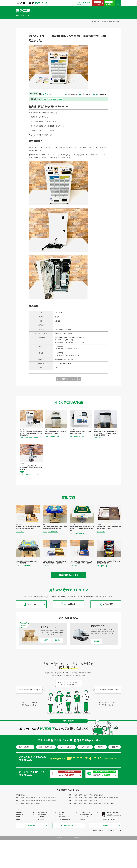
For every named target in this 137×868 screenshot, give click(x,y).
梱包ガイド (58, 640)
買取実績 (97, 22)
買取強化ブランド (42, 815)
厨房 (102, 22)
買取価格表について (64, 817)
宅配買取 (46, 640)
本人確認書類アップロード (69, 825)
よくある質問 (41, 817)
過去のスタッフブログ (113, 830)
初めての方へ (19, 812)
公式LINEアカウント (85, 812)
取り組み (113, 819)
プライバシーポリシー (86, 817)
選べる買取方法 (20, 815)
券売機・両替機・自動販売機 (112, 22)
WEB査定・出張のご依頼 (86, 815)
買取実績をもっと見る (68, 575)
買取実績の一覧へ (69, 379)
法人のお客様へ (32, 825)
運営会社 (105, 819)
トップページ (19, 810)
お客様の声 (41, 819)
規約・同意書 (84, 819)
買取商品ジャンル (43, 812)
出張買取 (97, 641)
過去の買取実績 (97, 830)
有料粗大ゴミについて (65, 819)
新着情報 (62, 812)
